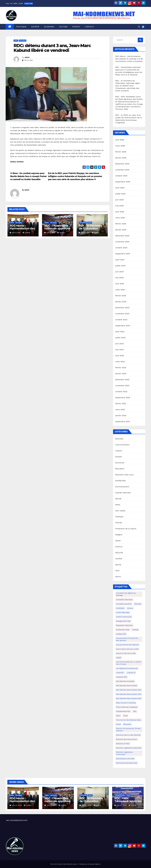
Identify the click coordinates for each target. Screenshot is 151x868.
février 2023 (121, 368)
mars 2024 (120, 290)
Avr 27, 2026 (17, 805)
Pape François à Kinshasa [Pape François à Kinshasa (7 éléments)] (126, 703)
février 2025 (121, 224)
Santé (118, 541)
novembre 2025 (122, 170)
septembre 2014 (123, 422)
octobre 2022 (121, 392)
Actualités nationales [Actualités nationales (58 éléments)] (124, 600)
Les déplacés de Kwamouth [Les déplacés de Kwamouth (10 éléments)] (127, 668)
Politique (21, 27)
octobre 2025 (121, 176)
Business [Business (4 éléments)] (138, 604)
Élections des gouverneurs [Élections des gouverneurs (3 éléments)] (127, 739)
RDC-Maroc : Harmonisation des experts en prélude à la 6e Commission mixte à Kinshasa (129, 59)
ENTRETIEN (120, 481)
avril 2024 (120, 284)
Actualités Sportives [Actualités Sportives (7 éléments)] (124, 604)
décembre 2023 (122, 308)
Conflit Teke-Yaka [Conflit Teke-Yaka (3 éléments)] (123, 612)
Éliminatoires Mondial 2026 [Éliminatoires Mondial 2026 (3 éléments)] (127, 763)
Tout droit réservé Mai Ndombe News (64, 864)
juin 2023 (119, 344)
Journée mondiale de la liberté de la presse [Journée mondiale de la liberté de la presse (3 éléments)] (128, 663)
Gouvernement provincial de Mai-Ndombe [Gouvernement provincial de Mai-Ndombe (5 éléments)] (127, 639)
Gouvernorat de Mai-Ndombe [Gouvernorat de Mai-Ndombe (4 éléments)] (127, 645)
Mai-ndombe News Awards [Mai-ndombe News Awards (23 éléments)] (126, 686)
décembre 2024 (122, 236)
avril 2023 (120, 356)
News (16, 41)
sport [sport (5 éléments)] (118, 716)
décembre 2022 (122, 380)
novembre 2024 (122, 242)
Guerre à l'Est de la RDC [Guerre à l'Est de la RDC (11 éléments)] (126, 653)
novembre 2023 (122, 314)
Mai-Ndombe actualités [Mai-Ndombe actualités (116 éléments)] (125, 681)
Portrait (119, 523)
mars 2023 (120, 362)
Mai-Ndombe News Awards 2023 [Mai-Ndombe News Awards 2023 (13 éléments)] (129, 694)
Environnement (122, 487)
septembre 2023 (123, 326)
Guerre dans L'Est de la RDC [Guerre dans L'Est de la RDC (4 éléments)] (127, 649)
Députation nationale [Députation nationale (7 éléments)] (124, 625)
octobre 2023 (121, 320)
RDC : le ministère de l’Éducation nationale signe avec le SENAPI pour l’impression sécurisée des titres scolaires (127, 86)
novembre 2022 (122, 386)
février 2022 (121, 404)
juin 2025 (119, 200)
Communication (122, 445)
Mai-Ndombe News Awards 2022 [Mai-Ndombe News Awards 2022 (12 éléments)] (129, 690)
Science (119, 547)
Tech (117, 571)
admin (27, 57)
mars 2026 (120, 146)
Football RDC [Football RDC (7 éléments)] (121, 634)
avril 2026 (120, 140)
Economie (49, 27)
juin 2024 (119, 272)
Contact (90, 27)
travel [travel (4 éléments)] (125, 716)
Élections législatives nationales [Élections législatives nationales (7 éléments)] (129, 748)
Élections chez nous (124, 475)
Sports (76, 27)
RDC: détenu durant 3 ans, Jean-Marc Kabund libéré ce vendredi (52, 48)
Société (35, 27)
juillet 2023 (120, 338)
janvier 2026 (121, 158)
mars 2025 (120, 218)
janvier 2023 (121, 374)
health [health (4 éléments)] (119, 658)
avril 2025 (120, 212)
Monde (118, 499)
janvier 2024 (121, 302)
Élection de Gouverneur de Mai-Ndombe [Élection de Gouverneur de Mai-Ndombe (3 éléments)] (129, 730)
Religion (119, 535)
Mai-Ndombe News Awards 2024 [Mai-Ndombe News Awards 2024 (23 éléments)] (129, 698)
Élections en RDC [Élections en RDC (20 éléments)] (123, 744)
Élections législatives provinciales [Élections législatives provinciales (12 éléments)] (124, 753)
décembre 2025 (122, 164)
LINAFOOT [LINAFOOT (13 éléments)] (120, 673)
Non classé (120, 511)
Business (119, 439)
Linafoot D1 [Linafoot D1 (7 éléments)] (131, 673)
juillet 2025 (120, 194)
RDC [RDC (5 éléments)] (135, 711)
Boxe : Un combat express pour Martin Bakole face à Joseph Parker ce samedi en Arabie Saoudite (28, 176)
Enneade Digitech (94, 864)
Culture (63, 27)
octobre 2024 (121, 248)
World (118, 577)
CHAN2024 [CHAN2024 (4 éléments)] (120, 608)
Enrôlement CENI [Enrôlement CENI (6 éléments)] (123, 630)
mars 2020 (120, 410)
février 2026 (121, 152)
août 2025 (120, 188)
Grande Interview (123, 493)
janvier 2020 (121, 416)
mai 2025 (119, 206)
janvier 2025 (121, 230)
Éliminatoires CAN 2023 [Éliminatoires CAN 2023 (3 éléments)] (125, 759)
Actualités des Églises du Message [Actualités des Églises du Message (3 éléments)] (126, 594)
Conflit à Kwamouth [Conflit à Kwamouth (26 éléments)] (124, 617)
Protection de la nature (126, 529)
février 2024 (121, 296)
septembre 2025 (123, 182)
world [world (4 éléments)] (118, 724)
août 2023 (120, 332)
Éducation (83, 223)
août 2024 (120, 260)
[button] (139, 27)
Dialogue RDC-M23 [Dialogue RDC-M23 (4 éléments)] (123, 621)
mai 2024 (119, 278)
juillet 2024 (120, 266)
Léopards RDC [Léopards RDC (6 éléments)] (122, 677)
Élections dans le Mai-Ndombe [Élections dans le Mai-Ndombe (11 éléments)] (128, 735)
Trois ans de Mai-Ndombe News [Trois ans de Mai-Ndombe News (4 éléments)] (129, 720)
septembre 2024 (123, 254)
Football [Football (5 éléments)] (135, 630)
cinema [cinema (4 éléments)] (130, 608)
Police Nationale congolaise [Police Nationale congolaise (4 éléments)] (127, 707)
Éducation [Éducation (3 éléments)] (127, 724)
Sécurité (119, 553)
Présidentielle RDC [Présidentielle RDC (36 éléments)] (123, 711)
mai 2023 (119, 350)
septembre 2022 (123, 398)
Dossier (119, 457)
